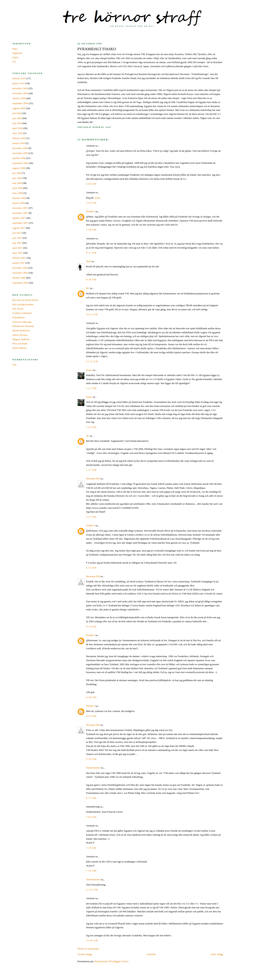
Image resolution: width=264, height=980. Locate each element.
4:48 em (91, 184)
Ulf (14, 62)
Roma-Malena (19, 348)
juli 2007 (17, 233)
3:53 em (91, 568)
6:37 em (91, 798)
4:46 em (91, 697)
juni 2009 (17, 118)
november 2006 (20, 273)
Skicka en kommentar (88, 949)
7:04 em (91, 817)
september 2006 (20, 283)
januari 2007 (19, 263)
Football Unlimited (22, 313)
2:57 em (91, 517)
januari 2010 (19, 83)
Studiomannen (93, 768)
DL (88, 288)
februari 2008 (19, 198)
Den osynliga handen (23, 304)
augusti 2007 (19, 228)
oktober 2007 (19, 218)
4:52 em (91, 716)
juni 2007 (17, 238)
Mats (15, 49)
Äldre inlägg (217, 954)
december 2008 (20, 148)
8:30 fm (91, 279)
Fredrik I (90, 211)
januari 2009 (19, 143)
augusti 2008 (19, 168)
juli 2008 (17, 173)
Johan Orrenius (20, 335)
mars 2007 (18, 253)
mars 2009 (18, 133)
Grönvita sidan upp (22, 322)
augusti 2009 (19, 108)
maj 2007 (17, 243)
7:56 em (91, 871)
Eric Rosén (18, 309)
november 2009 (20, 93)
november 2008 (20, 153)
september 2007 (20, 223)
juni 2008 (17, 178)
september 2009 (20, 103)
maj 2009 (17, 123)
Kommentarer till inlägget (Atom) (111, 961)
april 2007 (17, 248)
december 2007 (20, 208)
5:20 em (91, 759)
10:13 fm (92, 314)
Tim (14, 365)
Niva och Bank (20, 344)
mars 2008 (18, 193)
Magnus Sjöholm (21, 339)
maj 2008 (17, 183)
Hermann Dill (93, 478)
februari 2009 (19, 138)
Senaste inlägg (85, 954)
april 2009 (17, 128)
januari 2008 (19, 203)
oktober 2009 (19, 98)
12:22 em (92, 361)
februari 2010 (19, 78)
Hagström (17, 53)
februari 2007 (19, 258)
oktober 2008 (19, 158)
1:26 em (91, 427)
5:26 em (91, 203)
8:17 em (91, 253)
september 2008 (20, 163)
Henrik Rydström (21, 330)
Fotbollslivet (19, 317)
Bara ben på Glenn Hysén (25, 300)
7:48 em (91, 230)
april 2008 (17, 188)
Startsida (151, 954)
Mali (88, 261)
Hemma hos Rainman (23, 326)
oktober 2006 (19, 278)
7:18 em (91, 848)
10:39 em (92, 940)
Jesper (89, 370)
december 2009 (20, 88)
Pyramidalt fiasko (97, 49)
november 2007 (20, 213)
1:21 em (91, 388)
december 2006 (20, 268)
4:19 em (91, 627)
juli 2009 (17, 113)
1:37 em (91, 470)
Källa (97, 198)
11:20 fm (92, 890)
